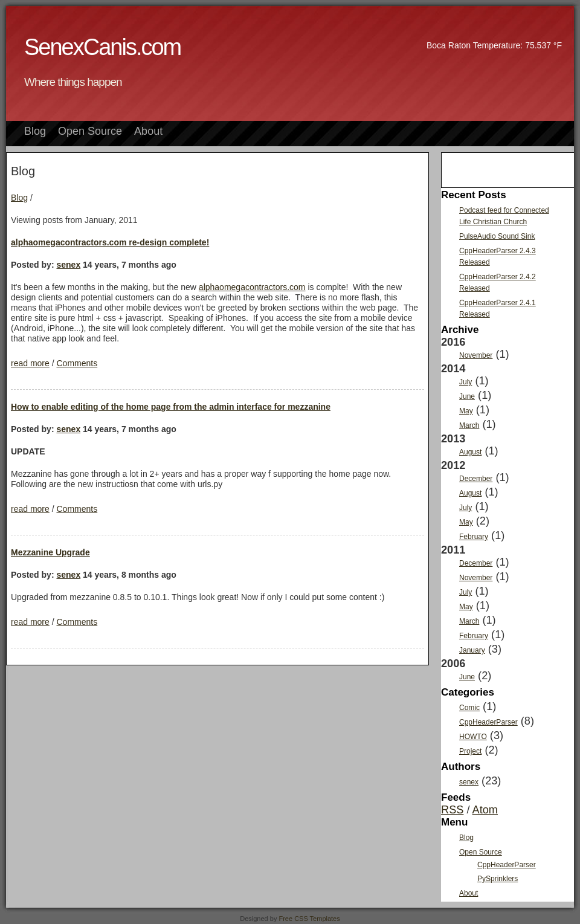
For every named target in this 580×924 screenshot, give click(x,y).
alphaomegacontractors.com (252, 287)
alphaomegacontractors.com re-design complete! (110, 242)
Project (470, 751)
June (467, 396)
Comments (77, 363)
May (466, 411)
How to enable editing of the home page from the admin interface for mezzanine (171, 407)
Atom (485, 810)
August (470, 452)
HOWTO (473, 737)
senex (68, 265)
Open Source (90, 131)
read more (30, 363)
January (472, 650)
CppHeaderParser (488, 722)
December (476, 479)
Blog (35, 131)
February (474, 537)
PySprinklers (498, 879)
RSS (452, 810)
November (476, 355)
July (466, 382)
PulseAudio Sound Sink (497, 236)
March (469, 425)
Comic (469, 708)
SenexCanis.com (102, 47)
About (148, 131)
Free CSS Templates (309, 919)
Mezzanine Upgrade (50, 552)
